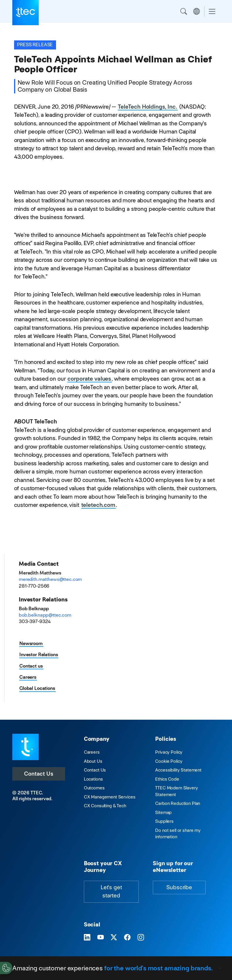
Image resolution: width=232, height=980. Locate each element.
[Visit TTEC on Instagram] (141, 937)
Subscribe (179, 887)
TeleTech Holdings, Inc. (148, 107)
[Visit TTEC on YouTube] (101, 937)
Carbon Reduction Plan (178, 803)
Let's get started (111, 892)
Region (197, 11)
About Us (93, 761)
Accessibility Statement (178, 770)
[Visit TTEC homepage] (26, 746)
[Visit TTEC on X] (114, 937)
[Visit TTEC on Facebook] (127, 937)
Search (184, 11)
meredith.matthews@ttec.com (50, 579)
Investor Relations (39, 655)
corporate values (89, 379)
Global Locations (37, 688)
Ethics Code (167, 779)
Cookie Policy (169, 761)
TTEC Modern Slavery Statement (176, 791)
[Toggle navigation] (212, 12)
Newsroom (31, 643)
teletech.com (98, 505)
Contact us (31, 666)
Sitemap (163, 812)
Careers (28, 677)
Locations (93, 779)
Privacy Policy (169, 752)
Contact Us (39, 774)
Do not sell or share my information (178, 834)
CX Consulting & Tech (105, 806)
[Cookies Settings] (6, 968)
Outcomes (94, 788)
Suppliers (164, 821)
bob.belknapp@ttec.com (45, 615)
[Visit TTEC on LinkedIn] (87, 937)
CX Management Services (110, 797)
